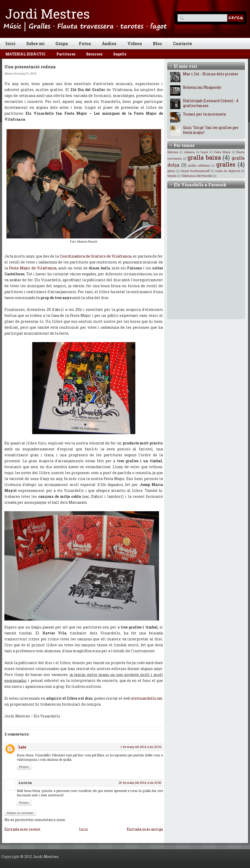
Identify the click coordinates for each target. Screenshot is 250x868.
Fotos (85, 43)
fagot (204, 152)
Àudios (109, 43)
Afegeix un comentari (20, 813)
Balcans (173, 152)
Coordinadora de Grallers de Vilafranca (96, 256)
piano (171, 171)
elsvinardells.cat (147, 698)
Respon (24, 767)
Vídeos (135, 43)
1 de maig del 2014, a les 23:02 (141, 747)
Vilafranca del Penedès (197, 176)
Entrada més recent (22, 829)
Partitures (66, 54)
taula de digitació (228, 171)
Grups (62, 43)
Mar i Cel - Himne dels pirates (211, 74)
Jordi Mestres (47, 14)
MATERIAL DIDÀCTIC (26, 54)
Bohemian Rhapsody (202, 87)
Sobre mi (35, 43)
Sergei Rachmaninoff (195, 171)
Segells (120, 54)
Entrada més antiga (145, 829)
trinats (172, 176)
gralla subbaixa (199, 165)
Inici (10, 43)
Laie (22, 747)
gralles (226, 164)
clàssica (189, 152)
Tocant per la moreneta (204, 114)
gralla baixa (204, 157)
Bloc (157, 43)
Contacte (182, 43)
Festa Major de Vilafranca (33, 268)
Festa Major (222, 152)
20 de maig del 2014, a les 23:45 (140, 783)
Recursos (94, 54)
